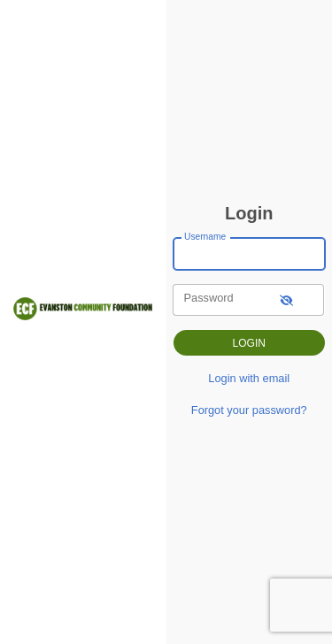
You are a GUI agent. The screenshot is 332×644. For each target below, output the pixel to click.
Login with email (249, 378)
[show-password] (286, 299)
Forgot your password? (249, 410)
